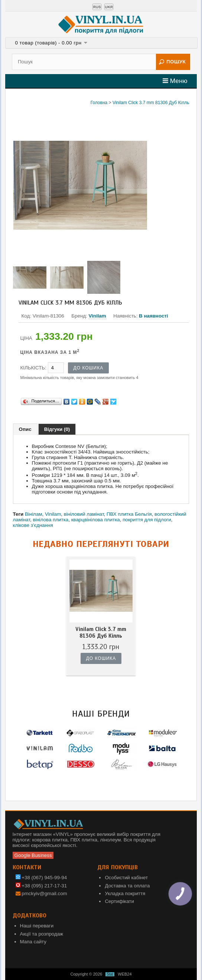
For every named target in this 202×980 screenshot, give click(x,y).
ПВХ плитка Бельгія (129, 514)
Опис (25, 429)
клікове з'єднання (33, 525)
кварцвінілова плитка (96, 520)
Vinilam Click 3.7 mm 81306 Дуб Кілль (151, 103)
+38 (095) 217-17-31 (41, 886)
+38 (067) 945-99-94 (41, 878)
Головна (99, 103)
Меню (175, 81)
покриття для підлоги (147, 520)
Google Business (33, 855)
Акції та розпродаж (42, 934)
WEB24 (125, 974)
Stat (110, 974)
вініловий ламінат (84, 514)
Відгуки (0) (57, 429)
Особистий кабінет (126, 878)
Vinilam (97, 316)
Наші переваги (37, 926)
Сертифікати (119, 901)
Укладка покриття (125, 893)
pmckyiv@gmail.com (44, 893)
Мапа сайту (33, 942)
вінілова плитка (50, 520)
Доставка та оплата (127, 886)
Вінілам (34, 514)
